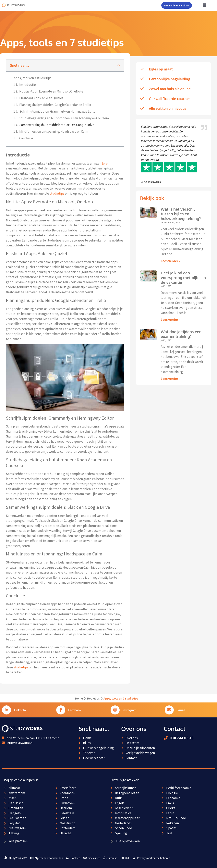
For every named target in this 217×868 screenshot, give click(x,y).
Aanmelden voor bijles (177, 5)
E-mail (181, 710)
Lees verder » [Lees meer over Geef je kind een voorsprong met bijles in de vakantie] (171, 320)
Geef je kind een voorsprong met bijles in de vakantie (183, 278)
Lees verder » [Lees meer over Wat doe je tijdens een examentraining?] (171, 379)
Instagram (130, 710)
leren (106, 163)
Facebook (75, 710)
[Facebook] (61, 710)
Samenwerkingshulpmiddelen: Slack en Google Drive (57, 125)
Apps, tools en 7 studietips (33, 78)
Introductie (28, 85)
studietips (57, 193)
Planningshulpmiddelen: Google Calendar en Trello (55, 105)
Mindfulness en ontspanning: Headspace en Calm (54, 131)
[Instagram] (115, 710)
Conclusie (26, 138)
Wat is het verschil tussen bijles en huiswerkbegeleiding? (181, 214)
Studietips (93, 698)
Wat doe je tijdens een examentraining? (181, 334)
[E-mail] (169, 710)
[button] (119, 65)
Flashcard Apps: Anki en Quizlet (41, 98)
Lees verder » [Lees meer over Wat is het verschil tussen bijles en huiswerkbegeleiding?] (171, 261)
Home (79, 698)
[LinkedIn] (6, 710)
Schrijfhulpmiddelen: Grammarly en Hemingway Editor (58, 111)
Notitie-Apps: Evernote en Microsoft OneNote (51, 91)
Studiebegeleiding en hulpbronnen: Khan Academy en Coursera (64, 118)
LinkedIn (20, 710)
